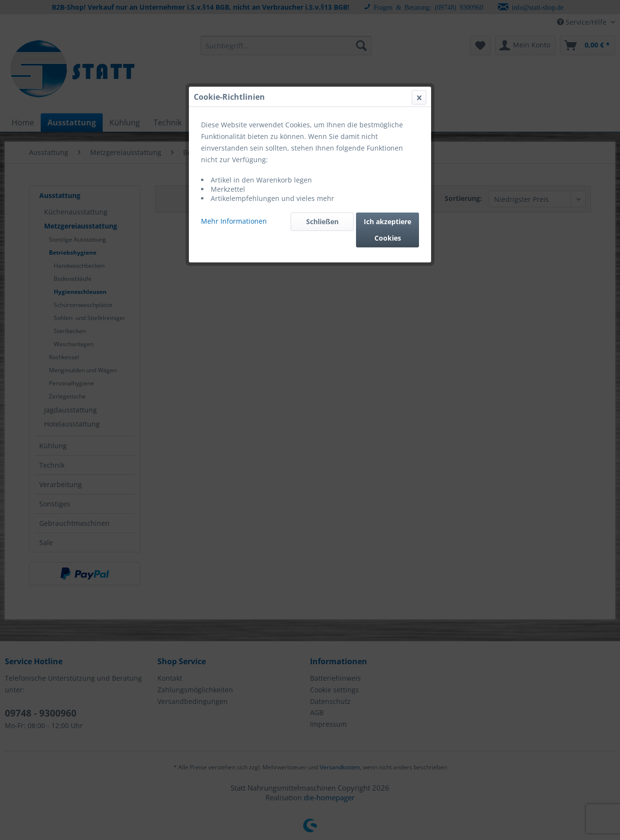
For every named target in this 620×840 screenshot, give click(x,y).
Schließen (322, 221)
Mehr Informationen (234, 221)
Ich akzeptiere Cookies (387, 230)
